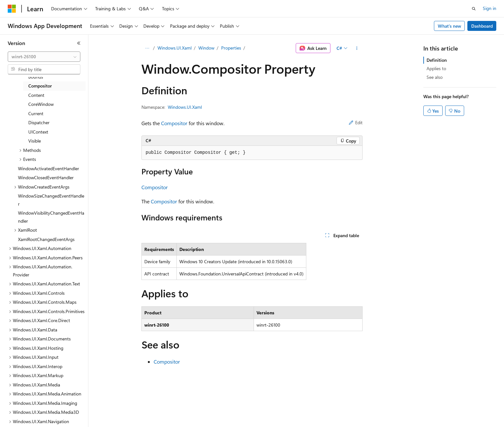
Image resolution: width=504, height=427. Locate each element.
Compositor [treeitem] (40, 86)
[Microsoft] (12, 9)
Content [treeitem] (36, 95)
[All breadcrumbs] (147, 48)
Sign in (490, 8)
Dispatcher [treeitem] (39, 122)
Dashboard (482, 26)
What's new (450, 26)
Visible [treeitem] (35, 141)
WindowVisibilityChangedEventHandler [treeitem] (51, 217)
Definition (437, 60)
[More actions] (357, 48)
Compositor (174, 123)
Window (206, 48)
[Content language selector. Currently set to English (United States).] (37, 418)
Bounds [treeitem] (36, 77)
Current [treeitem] (36, 113)
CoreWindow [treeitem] (41, 104)
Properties (231, 48)
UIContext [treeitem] (38, 132)
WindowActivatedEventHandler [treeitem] (49, 168)
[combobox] (44, 57)
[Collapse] (79, 43)
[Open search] (474, 9)
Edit (356, 122)
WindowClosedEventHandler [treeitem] (46, 177)
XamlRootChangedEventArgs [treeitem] (46, 239)
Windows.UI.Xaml (175, 48)
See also (435, 77)
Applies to (436, 68)
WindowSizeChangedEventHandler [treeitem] (51, 200)
